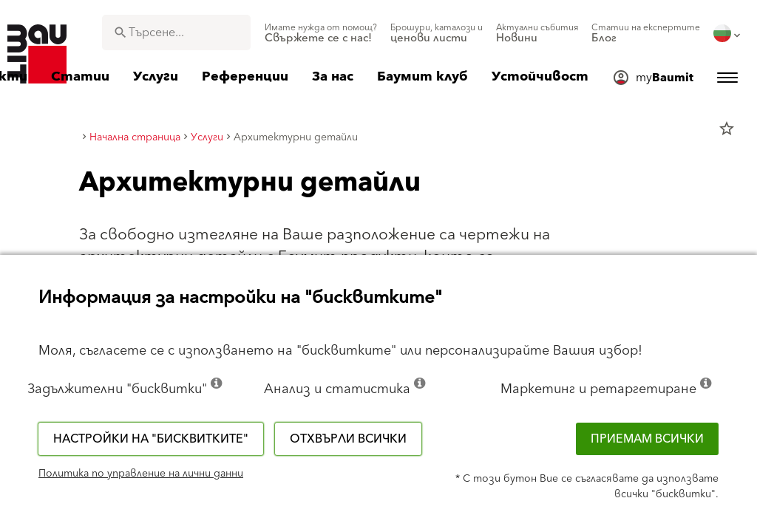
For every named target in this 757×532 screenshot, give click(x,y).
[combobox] (176, 33)
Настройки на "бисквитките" (151, 439)
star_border (727, 129)
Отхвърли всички (348, 439)
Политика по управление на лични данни (141, 474)
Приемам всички (647, 439)
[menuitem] (321, 33)
